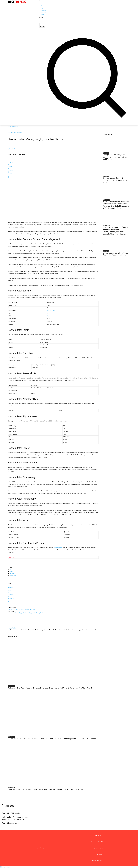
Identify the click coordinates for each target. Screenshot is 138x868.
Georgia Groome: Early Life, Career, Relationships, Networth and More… (116, 157)
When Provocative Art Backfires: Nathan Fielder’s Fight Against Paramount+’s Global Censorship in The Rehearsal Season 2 (116, 205)
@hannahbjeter (58, 548)
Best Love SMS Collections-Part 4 (118, 816)
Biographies (15, 126)
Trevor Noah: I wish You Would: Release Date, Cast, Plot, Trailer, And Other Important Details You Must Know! (52, 739)
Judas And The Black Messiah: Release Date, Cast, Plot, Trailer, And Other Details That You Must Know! (50, 688)
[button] (85, 120)
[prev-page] (9, 794)
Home (9, 126)
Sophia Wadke (13, 149)
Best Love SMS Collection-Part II (118, 810)
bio (10, 569)
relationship (13, 576)
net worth (12, 573)
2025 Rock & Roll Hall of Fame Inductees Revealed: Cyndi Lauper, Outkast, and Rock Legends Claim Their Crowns (115, 231)
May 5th (49, 316)
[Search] (42, 27)
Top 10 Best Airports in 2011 (14, 823)
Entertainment (18, 132)
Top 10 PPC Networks (11, 813)
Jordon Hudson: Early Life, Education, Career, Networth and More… (116, 180)
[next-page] (12, 794)
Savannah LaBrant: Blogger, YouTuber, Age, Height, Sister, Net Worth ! (27, 613)
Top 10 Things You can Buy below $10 (51, 823)
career (11, 571)
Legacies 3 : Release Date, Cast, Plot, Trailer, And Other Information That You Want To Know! (45, 789)
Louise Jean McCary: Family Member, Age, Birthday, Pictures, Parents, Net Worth (86, 827)
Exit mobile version (5, 867)
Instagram (11, 557)
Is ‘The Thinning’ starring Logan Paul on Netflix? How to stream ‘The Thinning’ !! (86, 819)
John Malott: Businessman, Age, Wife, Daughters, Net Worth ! (15, 818)
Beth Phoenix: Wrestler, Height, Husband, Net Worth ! (22, 609)
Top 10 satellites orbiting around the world (121, 821)
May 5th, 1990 (51, 311)
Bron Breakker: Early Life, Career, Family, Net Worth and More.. (116, 254)
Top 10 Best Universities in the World (51, 818)
